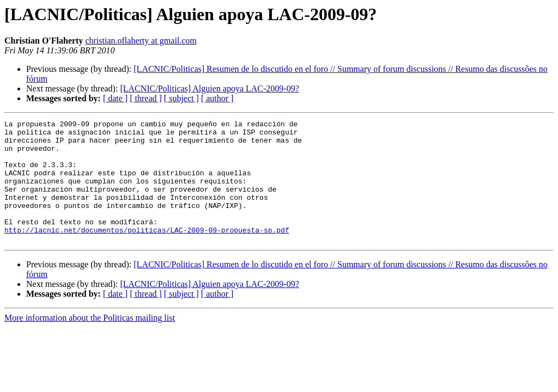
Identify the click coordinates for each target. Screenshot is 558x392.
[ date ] (115, 98)
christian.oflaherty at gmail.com (141, 41)
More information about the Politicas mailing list (90, 342)
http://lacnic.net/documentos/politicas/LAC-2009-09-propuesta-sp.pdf (147, 253)
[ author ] (217, 98)
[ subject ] (181, 98)
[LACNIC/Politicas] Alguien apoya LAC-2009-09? (209, 88)
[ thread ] (146, 98)
